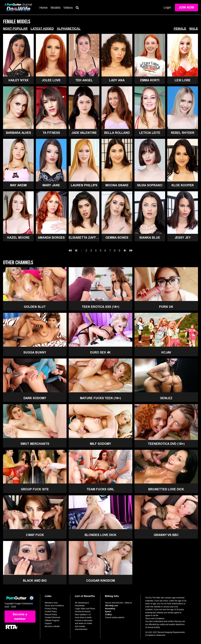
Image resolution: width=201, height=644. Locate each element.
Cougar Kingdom (101, 581)
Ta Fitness (51, 133)
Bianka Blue (150, 238)
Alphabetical (69, 29)
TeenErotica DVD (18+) (166, 444)
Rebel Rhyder (183, 133)
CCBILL (109, 614)
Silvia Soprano (150, 185)
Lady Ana (117, 80)
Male (194, 29)
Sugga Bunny (35, 352)
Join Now (186, 7)
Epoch (108, 611)
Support (48, 623)
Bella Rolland (117, 133)
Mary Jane (51, 185)
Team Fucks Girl (100, 489)
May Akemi (18, 185)
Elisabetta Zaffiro (84, 238)
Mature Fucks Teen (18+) (101, 398)
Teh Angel (84, 80)
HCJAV (166, 352)
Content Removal (52, 617)
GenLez (166, 398)
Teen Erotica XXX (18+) (101, 307)
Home (44, 8)
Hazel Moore (18, 238)
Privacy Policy (51, 609)
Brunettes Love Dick (166, 489)
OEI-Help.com (111, 606)
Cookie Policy (51, 611)
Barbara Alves (18, 133)
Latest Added (42, 29)
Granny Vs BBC (166, 535)
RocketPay (110, 609)
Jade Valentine (84, 133)
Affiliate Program (52, 620)
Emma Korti (150, 80)
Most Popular (15, 29)
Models (55, 8)
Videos (68, 8)
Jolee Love (51, 80)
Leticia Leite (150, 133)
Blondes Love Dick (101, 535)
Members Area (51, 603)
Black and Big (35, 581)
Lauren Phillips (84, 185)
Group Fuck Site (35, 489)
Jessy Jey (183, 238)
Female (180, 29)
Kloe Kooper (183, 185)
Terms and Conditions (54, 606)
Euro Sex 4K (100, 352)
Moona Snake (117, 185)
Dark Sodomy (35, 398)
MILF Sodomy (101, 444)
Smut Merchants (35, 444)
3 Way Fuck (35, 535)
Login (167, 7)
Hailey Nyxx (18, 80)
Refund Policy (51, 614)
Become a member (20, 617)
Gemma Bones (117, 238)
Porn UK (166, 307)
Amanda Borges (51, 238)
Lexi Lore (183, 80)
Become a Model (52, 626)
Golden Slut (35, 307)
